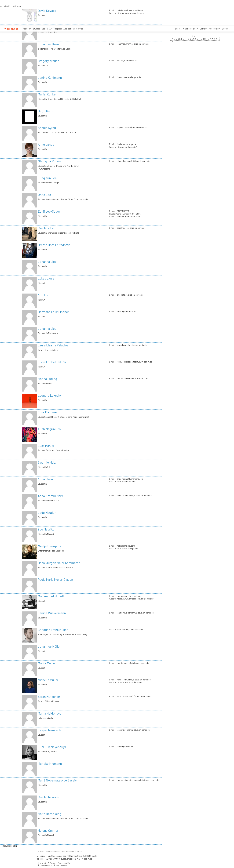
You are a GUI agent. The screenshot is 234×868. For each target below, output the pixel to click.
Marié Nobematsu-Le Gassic (57, 780)
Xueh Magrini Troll (50, 429)
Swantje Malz (47, 462)
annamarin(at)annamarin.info (130, 479)
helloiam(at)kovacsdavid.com (130, 10)
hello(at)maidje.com (126, 546)
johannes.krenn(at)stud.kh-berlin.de (133, 44)
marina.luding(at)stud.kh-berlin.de (132, 378)
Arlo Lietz (44, 295)
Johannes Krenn (49, 44)
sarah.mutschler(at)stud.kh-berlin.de (134, 696)
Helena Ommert (49, 830)
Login (196, 29)
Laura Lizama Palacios (53, 345)
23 (14, 6)
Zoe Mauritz (46, 529)
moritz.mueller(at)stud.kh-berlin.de (133, 663)
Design (45, 29)
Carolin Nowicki (48, 797)
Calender (187, 29)
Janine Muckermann (52, 613)
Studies (36, 29)
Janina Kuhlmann (50, 77)
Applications (69, 29)
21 (7, 6)
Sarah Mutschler (49, 697)
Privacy (51, 863)
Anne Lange (46, 144)
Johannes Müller (49, 646)
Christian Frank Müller (53, 630)
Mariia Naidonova (50, 713)
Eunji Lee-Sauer (49, 211)
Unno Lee (44, 195)
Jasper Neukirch (49, 730)
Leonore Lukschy (50, 395)
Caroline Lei (46, 228)
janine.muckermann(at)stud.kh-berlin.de (135, 613)
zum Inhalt (0, 0)
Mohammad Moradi (51, 596)
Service (80, 29)
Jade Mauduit (47, 512)
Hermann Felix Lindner (53, 312)
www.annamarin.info (126, 482)
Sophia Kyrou (47, 128)
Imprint (41, 863)
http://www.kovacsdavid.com (130, 13)
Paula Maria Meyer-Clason (55, 579)
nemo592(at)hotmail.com (128, 217)
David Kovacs (47, 11)
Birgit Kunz (45, 111)
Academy (27, 29)
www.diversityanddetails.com (130, 629)
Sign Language (60, 865)
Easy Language (44, 865)
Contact (204, 29)
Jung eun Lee (47, 178)
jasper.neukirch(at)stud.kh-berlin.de (133, 730)
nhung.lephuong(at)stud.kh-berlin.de (133, 161)
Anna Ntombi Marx (50, 496)
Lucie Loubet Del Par (52, 362)
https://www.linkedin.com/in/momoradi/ (135, 599)
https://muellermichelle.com (130, 682)
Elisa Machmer (48, 412)
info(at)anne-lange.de (127, 144)
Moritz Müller (47, 663)
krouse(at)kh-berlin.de (127, 61)
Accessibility (215, 29)
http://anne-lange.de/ (127, 147)
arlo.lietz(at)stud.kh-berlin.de (130, 295)
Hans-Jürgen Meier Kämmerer (59, 563)
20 (4, 6)
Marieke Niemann (50, 763)
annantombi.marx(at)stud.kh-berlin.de (134, 496)
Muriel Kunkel (47, 94)
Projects (58, 29)
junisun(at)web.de (125, 747)
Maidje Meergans (49, 546)
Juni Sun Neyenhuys (52, 747)
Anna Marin (45, 479)
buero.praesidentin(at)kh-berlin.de (76, 859)
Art (51, 29)
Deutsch (226, 29)
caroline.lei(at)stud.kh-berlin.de (131, 228)
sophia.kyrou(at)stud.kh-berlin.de (132, 127)
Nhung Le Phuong (50, 161)
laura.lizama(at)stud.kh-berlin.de (132, 345)
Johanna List (47, 328)
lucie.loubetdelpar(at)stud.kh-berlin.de (134, 362)
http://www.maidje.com (128, 548)
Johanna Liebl (48, 261)
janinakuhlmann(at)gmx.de (129, 77)
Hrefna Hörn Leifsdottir (54, 245)
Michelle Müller (48, 680)
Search (178, 29)
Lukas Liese (46, 278)
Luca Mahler (46, 446)
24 (18, 6)
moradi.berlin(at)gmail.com (129, 596)
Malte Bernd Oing (49, 814)
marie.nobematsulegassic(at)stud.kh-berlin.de (138, 780)
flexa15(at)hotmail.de (126, 312)
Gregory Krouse (49, 61)
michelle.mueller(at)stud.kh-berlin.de (134, 680)
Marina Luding (47, 379)
